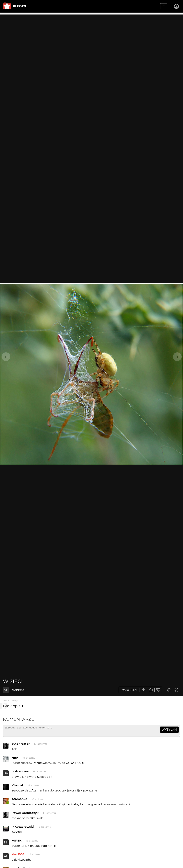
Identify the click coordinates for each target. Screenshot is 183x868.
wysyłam (169, 730)
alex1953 (18, 690)
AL (6, 690)
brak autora (20, 773)
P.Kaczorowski (23, 828)
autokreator (21, 745)
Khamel (17, 787)
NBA (15, 759)
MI (6, 844)
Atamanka (19, 801)
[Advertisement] (91, 42)
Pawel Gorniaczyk (25, 815)
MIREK (17, 842)
